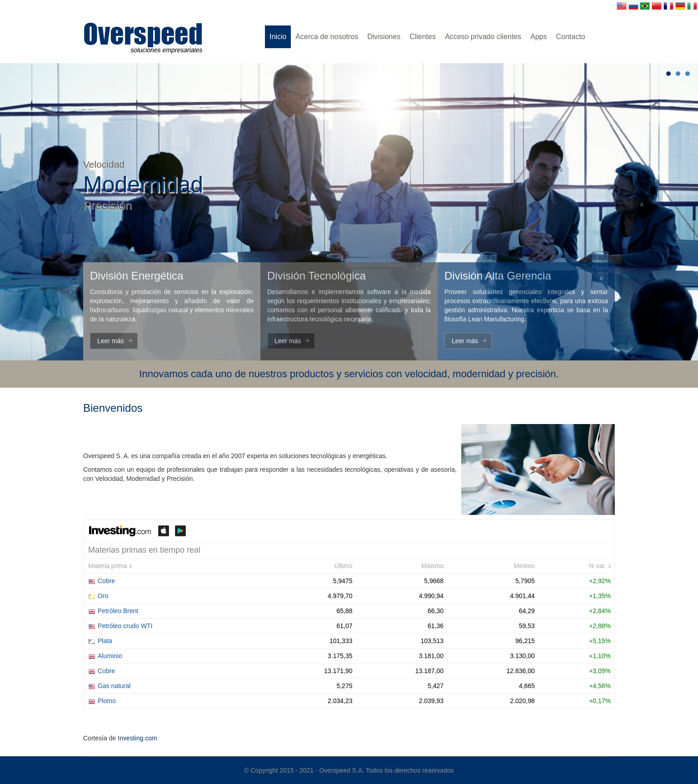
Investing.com (137, 738)
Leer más (110, 341)
